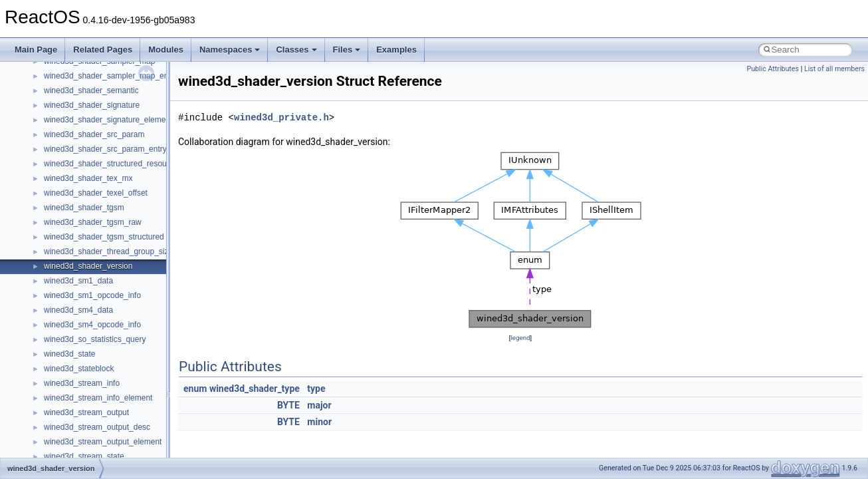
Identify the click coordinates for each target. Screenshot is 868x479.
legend (520, 338)
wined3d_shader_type (255, 389)
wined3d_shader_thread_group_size (108, 251)
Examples (396, 50)
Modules (166, 50)
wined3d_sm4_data (78, 310)
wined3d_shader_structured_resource (111, 164)
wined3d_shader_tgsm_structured (104, 237)
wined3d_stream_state (84, 456)
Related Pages (103, 50)
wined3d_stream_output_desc (97, 427)
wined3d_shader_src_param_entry (105, 149)
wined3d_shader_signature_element (108, 120)
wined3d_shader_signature (92, 105)
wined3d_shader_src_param (94, 134)
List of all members (834, 69)
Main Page (36, 50)
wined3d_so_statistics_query (95, 339)
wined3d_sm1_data (78, 281)
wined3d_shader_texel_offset (96, 193)
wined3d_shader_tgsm (84, 208)
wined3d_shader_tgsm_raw (93, 222)
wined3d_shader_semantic (91, 90)
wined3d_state (69, 354)
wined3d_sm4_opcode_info (92, 325)
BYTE (288, 405)
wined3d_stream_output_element (103, 442)
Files (347, 50)
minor (319, 422)
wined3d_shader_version (88, 266)
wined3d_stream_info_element (98, 398)
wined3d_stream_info (82, 383)
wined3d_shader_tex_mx (88, 178)
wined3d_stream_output (86, 412)
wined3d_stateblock (79, 369)
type (316, 389)
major (319, 405)
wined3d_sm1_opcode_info (92, 295)
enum (195, 389)
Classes (296, 50)
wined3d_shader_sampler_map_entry (111, 76)
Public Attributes (773, 69)
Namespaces (230, 50)
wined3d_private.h (281, 117)
